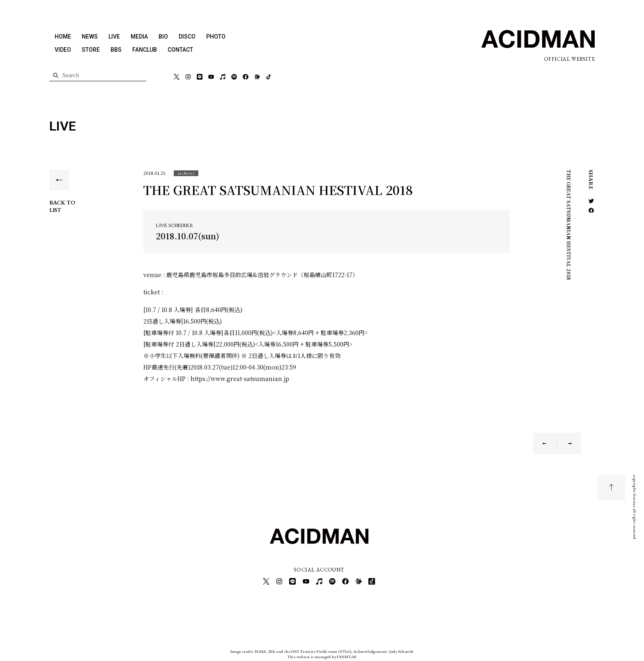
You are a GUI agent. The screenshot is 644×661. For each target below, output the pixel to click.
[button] (186, 173)
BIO (163, 37)
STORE (91, 50)
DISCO (187, 37)
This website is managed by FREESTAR (322, 655)
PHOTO (216, 37)
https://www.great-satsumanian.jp (240, 379)
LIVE (114, 37)
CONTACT (180, 50)
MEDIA (139, 37)
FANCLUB (145, 50)
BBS (116, 50)
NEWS (90, 37)
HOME (63, 37)
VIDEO (63, 50)
